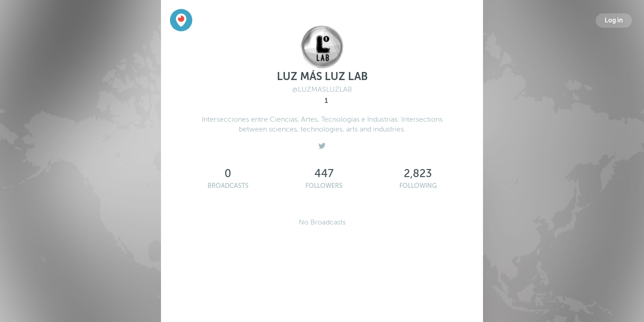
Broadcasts (228, 186)
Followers (324, 186)
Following (418, 186)
